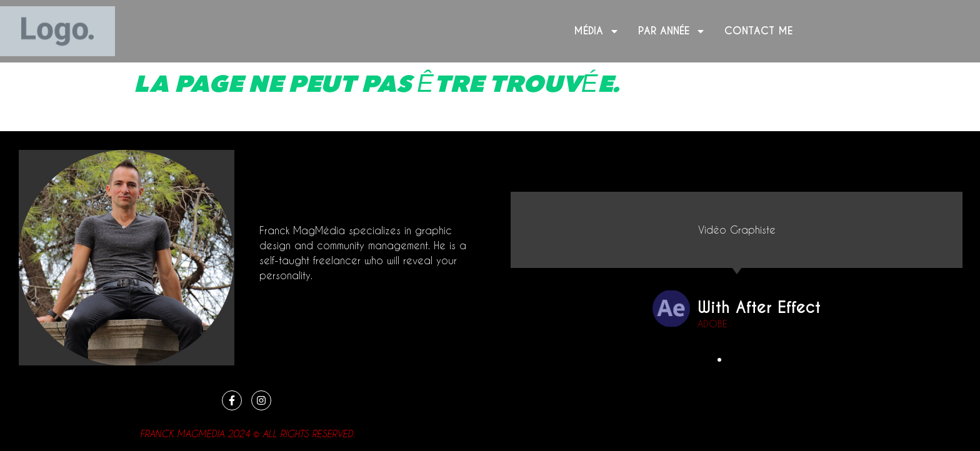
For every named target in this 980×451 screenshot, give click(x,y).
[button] (720, 360)
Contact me (758, 31)
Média (597, 31)
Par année (672, 31)
